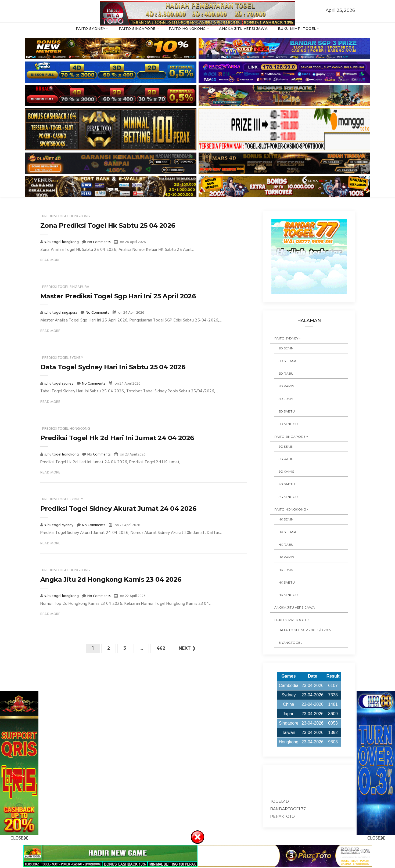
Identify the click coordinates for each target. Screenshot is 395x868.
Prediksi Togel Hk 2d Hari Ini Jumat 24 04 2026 (117, 438)
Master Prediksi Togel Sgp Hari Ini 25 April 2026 (118, 296)
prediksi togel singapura (66, 287)
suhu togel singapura (61, 313)
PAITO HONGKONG (187, 28)
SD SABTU (287, 411)
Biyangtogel (290, 643)
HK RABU (286, 545)
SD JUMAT (287, 399)
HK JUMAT (287, 570)
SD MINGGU (288, 424)
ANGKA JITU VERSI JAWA (243, 28)
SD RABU (286, 373)
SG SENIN (286, 446)
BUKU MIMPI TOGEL (297, 28)
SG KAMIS (286, 471)
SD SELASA (287, 361)
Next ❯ (187, 648)
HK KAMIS (286, 557)
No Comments (99, 242)
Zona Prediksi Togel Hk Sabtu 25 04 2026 (108, 225)
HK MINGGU (288, 595)
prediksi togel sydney (63, 358)
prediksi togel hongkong (66, 216)
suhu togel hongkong (62, 242)
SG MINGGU (288, 497)
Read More (50, 260)
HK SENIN (286, 519)
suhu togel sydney (59, 384)
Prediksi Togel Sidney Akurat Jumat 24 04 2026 (118, 509)
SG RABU (286, 459)
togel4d (279, 801)
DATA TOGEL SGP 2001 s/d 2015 (305, 630)
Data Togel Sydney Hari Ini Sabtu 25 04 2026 (113, 367)
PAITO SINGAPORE (137, 28)
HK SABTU (287, 582)
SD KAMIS (286, 386)
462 (161, 648)
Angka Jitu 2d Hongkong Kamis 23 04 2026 (111, 579)
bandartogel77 (288, 809)
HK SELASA (287, 532)
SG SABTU (287, 484)
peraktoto (282, 816)
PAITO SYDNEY (91, 28)
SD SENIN (286, 348)
